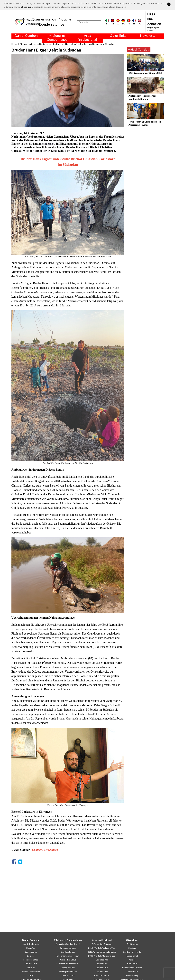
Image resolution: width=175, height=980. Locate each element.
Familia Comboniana (31, 972)
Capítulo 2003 (102, 960)
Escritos (31, 956)
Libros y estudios (68, 968)
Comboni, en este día (132, 952)
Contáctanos (132, 944)
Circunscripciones (28, 44)
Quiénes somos (44, 19)
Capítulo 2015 (102, 968)
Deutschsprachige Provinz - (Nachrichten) (58, 44)
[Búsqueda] (89, 22)
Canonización (31, 952)
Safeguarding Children (102, 944)
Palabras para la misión (132, 968)
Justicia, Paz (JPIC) (68, 960)
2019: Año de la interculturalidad (102, 952)
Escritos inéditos (31, 960)
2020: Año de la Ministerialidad (102, 956)
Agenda (132, 960)
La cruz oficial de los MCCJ (68, 964)
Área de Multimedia (31, 944)
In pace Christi (132, 956)
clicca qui (26, 7)
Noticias (65, 19)
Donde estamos (52, 24)
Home (14, 44)
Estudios (31, 968)
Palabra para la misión (68, 972)
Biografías (31, 948)
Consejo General (102, 975)
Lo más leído (132, 972)
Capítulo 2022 (102, 972)
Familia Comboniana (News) (68, 956)
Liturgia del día (132, 964)
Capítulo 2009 (102, 964)
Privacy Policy (132, 975)
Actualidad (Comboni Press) (68, 944)
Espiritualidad (31, 964)
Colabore (132, 948)
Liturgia (31, 975)
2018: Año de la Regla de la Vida (102, 948)
